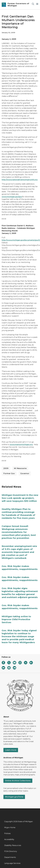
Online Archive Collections (18, 781)
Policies (7, 833)
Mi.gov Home (10, 827)
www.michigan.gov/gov (12, 197)
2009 (6, 468)
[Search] (33, 4)
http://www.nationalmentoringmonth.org (20, 180)
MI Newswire (20, 468)
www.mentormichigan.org (21, 445)
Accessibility (9, 839)
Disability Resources (13, 845)
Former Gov (9, 473)
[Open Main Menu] (37, 4)
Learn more (11, 750)
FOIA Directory (11, 851)
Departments (10, 857)
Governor (25, 473)
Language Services (12, 863)
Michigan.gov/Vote (14, 797)
